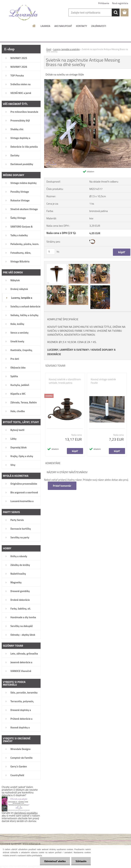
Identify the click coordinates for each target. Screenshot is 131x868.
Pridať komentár (62, 486)
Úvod (49, 49)
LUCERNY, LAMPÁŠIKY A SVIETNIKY (68, 350)
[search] (116, 12)
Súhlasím (81, 861)
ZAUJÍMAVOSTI (99, 26)
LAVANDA (45, 26)
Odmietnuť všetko (55, 861)
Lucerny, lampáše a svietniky (66, 49)
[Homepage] (34, 26)
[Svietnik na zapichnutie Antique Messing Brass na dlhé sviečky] (57, 264)
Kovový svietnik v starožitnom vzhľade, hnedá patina (65, 381)
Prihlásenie (104, 3)
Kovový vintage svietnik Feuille (103, 381)
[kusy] (51, 252)
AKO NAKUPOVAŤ (63, 26)
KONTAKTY (82, 26)
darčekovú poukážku (26, 813)
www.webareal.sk (32, 844)
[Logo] (23, 13)
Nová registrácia (120, 3)
